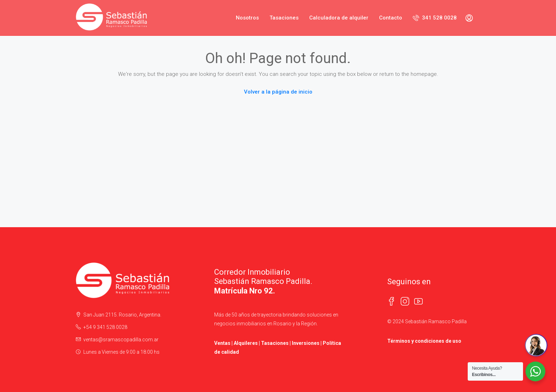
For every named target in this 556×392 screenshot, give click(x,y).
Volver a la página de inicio (278, 92)
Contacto (391, 18)
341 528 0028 (435, 18)
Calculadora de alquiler (339, 18)
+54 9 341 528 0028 (105, 327)
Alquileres (246, 343)
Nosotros (247, 18)
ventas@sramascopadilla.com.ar (121, 340)
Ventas (222, 343)
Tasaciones (284, 18)
